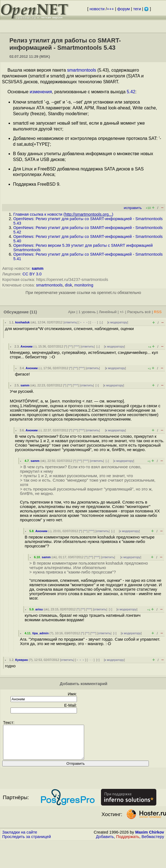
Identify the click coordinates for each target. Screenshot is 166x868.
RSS (158, 312)
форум (124, 9)
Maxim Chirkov (150, 839)
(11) (33, 312)
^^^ (77, 346)
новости (97, 9)
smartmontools (82, 70)
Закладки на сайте (20, 839)
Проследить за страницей (27, 843)
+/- (122, 312)
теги (137, 9)
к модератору (118, 322)
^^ (70, 346)
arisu (39, 609)
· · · (94, 322)
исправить (133, 208)
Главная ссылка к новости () (63, 214)
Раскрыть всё (139, 312)
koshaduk (22, 322)
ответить (70, 322)
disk (69, 285)
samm (38, 268)
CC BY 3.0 (32, 274)
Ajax (72, 312)
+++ (110, 9)
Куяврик (22, 660)
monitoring (84, 285)
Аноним (27, 346)
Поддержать (128, 843)
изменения (41, 92)
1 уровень (87, 312)
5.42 (131, 92)
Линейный (108, 312)
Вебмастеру (153, 843)
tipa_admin (41, 633)
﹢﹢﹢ (84, 322)
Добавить (105, 843)
